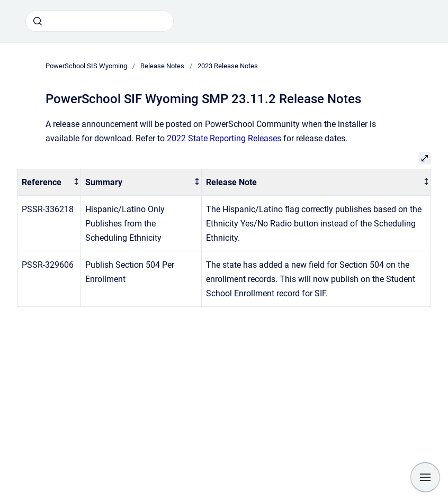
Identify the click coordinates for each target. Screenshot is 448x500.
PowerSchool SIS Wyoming (86, 66)
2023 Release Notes (228, 66)
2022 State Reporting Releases (224, 138)
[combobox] (100, 21)
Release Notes (162, 66)
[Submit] (38, 21)
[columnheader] (49, 182)
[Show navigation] (425, 477)
